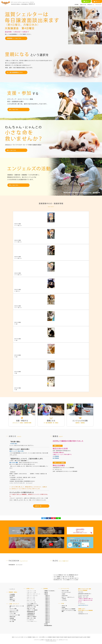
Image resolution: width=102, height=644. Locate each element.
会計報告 (46, 624)
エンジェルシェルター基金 (15, 615)
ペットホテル (64, 600)
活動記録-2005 (48, 622)
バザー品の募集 (13, 620)
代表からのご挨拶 (65, 591)
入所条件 (63, 594)
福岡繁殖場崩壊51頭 (31, 612)
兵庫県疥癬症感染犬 (31, 615)
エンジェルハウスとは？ (66, 592)
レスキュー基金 (13, 613)
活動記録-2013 (48, 611)
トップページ (12, 589)
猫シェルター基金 (14, 462)
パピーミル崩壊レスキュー (32, 604)
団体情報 (76, 4)
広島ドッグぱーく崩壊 (31, 618)
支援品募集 (12, 618)
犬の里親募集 (56, 456)
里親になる (97, 1)
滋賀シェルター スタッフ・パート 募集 (17, 606)
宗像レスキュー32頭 (31, 608)
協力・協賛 (12, 621)
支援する (86, 1)
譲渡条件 (11, 598)
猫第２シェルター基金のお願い (17, 451)
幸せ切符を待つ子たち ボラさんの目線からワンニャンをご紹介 (66, 580)
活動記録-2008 (48, 618)
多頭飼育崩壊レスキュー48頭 (33, 605)
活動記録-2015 (48, 608)
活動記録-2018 (48, 604)
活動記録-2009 (48, 617)
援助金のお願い (13, 617)
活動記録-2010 (48, 615)
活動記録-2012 (48, 612)
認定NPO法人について (14, 612)
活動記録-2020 (48, 601)
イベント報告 (12, 601)
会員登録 (63, 607)
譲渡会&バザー (13, 599)
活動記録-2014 (48, 610)
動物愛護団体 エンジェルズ (15, 565)
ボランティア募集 (13, 609)
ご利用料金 (64, 599)
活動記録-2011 (48, 614)
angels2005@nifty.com (83, 605)
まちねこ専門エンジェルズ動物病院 (68, 609)
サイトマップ (98, 4)
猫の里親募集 (56, 458)
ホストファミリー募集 (14, 610)
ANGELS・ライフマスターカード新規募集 (69, 611)
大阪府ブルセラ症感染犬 (32, 616)
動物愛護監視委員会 (48, 625)
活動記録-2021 (48, 600)
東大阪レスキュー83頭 (31, 607)
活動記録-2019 (48, 603)
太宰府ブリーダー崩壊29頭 (32, 610)
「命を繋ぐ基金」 (14, 444)
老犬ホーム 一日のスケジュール (68, 597)
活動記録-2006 (48, 621)
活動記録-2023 (48, 597)
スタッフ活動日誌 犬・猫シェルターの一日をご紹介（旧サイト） (66, 578)
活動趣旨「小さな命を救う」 (50, 591)
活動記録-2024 (48, 596)
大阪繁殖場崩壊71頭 (31, 613)
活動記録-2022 (48, 598)
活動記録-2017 (48, 605)
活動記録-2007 (48, 620)
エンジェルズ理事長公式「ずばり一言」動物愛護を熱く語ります (66, 575)
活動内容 (46, 592)
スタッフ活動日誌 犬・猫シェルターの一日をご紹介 (64, 577)
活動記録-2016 (48, 607)
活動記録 (46, 594)
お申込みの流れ (65, 596)
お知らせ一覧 (83, 4)
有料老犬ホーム (91, 4)
